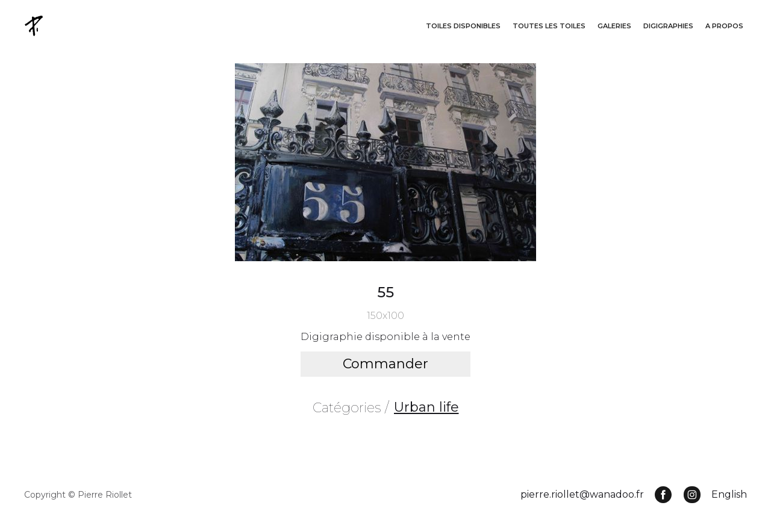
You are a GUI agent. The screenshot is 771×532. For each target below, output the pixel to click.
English (729, 494)
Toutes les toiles (549, 26)
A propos (724, 26)
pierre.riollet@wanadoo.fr (582, 494)
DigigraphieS (668, 26)
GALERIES (614, 26)
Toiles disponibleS (463, 26)
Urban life (426, 407)
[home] (35, 26)
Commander (385, 364)
